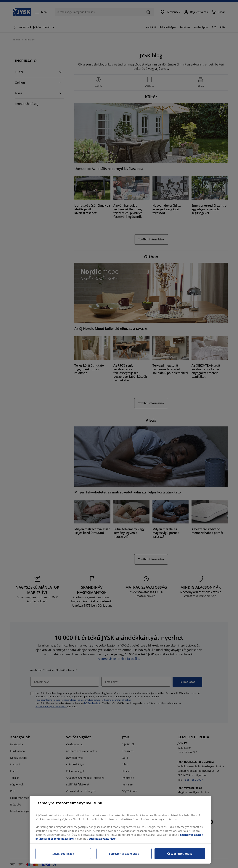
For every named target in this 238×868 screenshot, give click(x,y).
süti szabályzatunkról (103, 839)
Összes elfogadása (180, 854)
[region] (120, 830)
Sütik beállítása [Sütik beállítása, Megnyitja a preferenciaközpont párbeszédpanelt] (63, 854)
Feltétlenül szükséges (124, 854)
